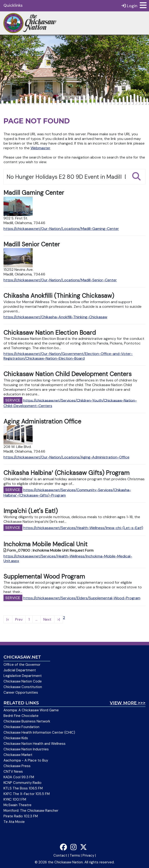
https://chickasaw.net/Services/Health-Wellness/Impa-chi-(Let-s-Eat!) (83, 528)
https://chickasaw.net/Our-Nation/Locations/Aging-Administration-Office (66, 457)
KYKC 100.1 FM (15, 799)
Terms (75, 855)
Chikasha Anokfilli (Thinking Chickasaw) (59, 296)
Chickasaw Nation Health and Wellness (35, 744)
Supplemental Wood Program (44, 576)
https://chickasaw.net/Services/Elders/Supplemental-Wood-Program (82, 598)
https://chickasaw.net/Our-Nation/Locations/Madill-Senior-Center (60, 280)
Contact (60, 855)
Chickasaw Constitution (23, 687)
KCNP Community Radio (23, 783)
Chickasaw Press (17, 766)
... (36, 619)
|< (8, 619)
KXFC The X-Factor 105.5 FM (27, 794)
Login (129, 6)
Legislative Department (23, 676)
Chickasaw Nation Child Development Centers (68, 374)
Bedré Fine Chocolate (21, 716)
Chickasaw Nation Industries (26, 749)
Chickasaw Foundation (21, 727)
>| (59, 619)
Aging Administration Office (42, 421)
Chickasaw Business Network (27, 721)
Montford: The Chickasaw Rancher (31, 811)
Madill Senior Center (32, 244)
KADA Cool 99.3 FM (19, 777)
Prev (19, 619)
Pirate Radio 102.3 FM (21, 816)
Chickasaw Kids (16, 738)
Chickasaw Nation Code (23, 681)
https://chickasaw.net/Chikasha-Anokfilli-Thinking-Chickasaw (55, 317)
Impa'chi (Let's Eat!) (31, 511)
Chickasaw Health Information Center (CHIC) (39, 732)
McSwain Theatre (17, 805)
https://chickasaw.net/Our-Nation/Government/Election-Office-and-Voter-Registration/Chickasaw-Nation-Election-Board (68, 356)
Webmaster (40, 148)
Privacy (88, 855)
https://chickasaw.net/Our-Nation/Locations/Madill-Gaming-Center (61, 229)
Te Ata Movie (14, 822)
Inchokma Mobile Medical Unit (45, 544)
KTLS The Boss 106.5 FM (23, 788)
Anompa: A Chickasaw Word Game (31, 710)
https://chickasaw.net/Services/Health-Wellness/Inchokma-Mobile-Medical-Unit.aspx (68, 558)
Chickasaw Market (18, 755)
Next (47, 619)
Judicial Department (20, 670)
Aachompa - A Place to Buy (26, 760)
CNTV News (13, 772)
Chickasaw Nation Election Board (50, 333)
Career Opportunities (21, 692)
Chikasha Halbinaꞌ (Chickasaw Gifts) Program (66, 473)
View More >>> (128, 703)
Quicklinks (13, 5)
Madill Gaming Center (34, 193)
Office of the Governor (22, 665)
